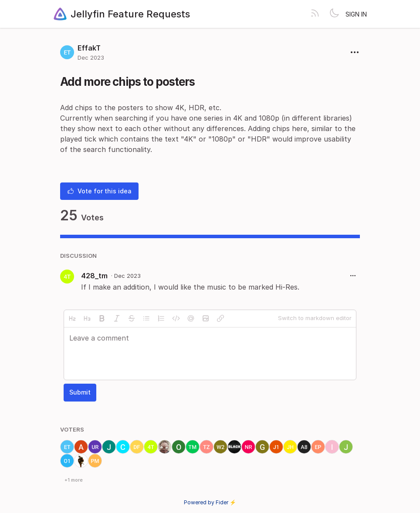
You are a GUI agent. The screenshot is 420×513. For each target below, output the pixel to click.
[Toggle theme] (334, 14)
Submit (80, 392)
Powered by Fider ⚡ (210, 502)
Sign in (356, 14)
